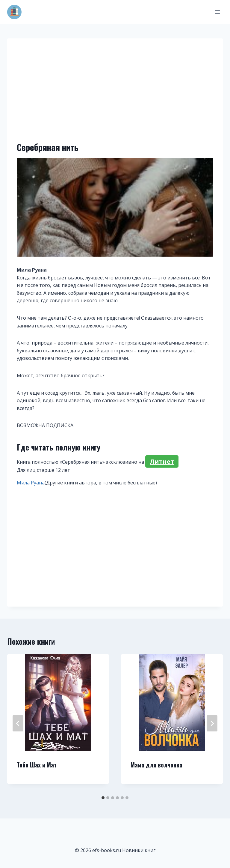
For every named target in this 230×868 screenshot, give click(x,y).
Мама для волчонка (156, 765)
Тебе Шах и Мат (37, 765)
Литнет (162, 461)
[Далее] (212, 723)
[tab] (103, 798)
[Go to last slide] (18, 723)
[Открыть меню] (217, 12)
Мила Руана (31, 483)
